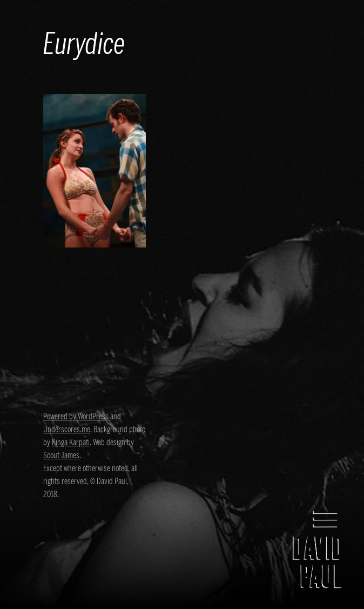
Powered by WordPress (77, 417)
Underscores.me (67, 430)
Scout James (61, 456)
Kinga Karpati (71, 443)
